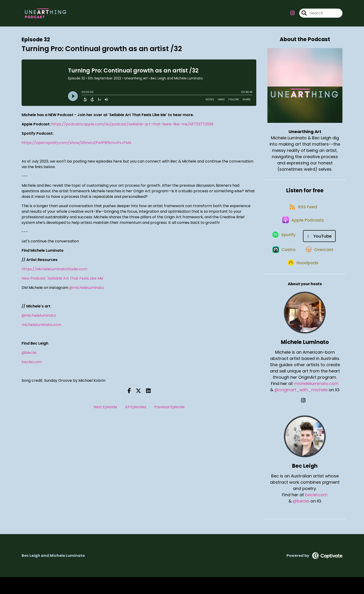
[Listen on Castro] (283, 262)
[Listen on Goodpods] (302, 279)
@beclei (29, 355)
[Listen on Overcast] (320, 262)
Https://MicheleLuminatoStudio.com (54, 272)
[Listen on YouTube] (320, 246)
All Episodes (136, 410)
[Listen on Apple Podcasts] (302, 229)
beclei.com (32, 364)
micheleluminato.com (41, 327)
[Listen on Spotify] (283, 246)
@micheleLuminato (87, 290)
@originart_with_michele (301, 407)
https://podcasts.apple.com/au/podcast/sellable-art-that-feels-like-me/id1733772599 (132, 127)
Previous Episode (169, 410)
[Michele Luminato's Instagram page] (305, 417)
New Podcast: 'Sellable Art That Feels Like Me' (63, 281)
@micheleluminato (39, 318)
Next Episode (105, 410)
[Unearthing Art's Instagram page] (292, 15)
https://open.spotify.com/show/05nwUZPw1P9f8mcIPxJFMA (76, 145)
